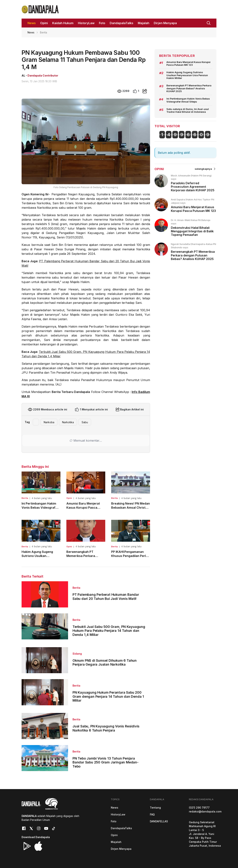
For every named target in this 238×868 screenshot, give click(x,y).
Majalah (116, 842)
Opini (69, 498)
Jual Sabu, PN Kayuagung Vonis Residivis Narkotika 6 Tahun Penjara (106, 728)
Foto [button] (102, 23)
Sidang (77, 654)
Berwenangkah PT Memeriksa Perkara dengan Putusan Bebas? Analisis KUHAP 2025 (189, 88)
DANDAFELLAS (159, 821)
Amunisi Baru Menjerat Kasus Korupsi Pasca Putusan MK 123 (83, 507)
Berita (25, 498)
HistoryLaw (118, 814)
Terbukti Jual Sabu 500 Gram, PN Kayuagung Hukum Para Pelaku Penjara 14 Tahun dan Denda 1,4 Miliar (109, 631)
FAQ (152, 814)
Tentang (155, 808)
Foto (114, 821)
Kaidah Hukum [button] (63, 23)
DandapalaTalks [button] (122, 23)
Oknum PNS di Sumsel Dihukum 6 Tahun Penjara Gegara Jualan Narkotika (105, 663)
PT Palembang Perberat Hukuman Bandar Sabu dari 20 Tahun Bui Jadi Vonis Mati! (106, 597)
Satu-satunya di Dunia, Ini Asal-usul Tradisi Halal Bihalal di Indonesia (188, 110)
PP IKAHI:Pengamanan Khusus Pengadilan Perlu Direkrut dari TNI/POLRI (129, 556)
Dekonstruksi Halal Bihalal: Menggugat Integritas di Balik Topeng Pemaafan (192, 231)
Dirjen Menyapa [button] (165, 23)
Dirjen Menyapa (121, 849)
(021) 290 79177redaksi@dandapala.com (205, 810)
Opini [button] (44, 23)
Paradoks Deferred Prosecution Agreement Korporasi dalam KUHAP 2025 (193, 187)
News (31, 32)
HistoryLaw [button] (86, 23)
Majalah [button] (144, 23)
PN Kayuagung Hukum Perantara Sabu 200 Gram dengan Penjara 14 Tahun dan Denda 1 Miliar (108, 696)
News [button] (32, 23)
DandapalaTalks (121, 828)
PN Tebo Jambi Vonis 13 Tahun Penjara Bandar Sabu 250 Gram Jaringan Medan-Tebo (106, 762)
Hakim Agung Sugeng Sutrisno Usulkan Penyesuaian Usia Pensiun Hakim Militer (187, 75)
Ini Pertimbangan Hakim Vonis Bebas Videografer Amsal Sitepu (40, 507)
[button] (209, 23)
